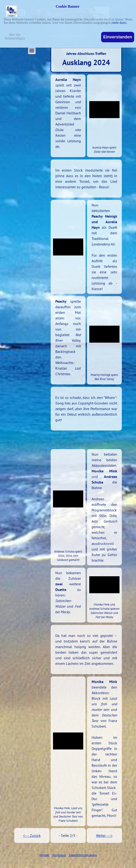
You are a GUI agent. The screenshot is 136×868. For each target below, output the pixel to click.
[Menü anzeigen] (32, 50)
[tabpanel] (68, 116)
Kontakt (44, 855)
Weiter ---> (104, 835)
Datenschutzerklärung (83, 855)
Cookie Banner (68, 7)
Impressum (59, 855)
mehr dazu (119, 23)
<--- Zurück (32, 835)
